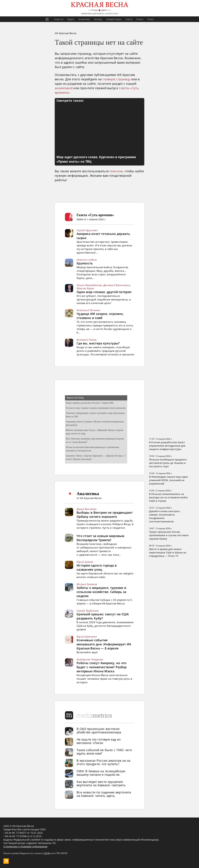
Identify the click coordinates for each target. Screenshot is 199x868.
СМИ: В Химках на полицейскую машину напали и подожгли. (101, 773)
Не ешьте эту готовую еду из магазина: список (99, 741)
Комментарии (114, 19)
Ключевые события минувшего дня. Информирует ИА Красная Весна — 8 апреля (104, 644)
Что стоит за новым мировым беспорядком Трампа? (101, 538)
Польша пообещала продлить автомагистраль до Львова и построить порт (168, 463)
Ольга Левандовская (89, 285)
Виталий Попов (86, 340)
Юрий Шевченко (87, 636)
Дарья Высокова (86, 509)
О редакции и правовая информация (25, 846)
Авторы (98, 19)
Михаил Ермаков (87, 584)
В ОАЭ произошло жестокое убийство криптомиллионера (99, 730)
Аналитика (84, 19)
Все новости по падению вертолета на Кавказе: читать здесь (104, 794)
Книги (140, 19)
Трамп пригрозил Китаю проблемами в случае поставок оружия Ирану (169, 535)
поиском (116, 171)
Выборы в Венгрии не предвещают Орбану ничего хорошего (105, 515)
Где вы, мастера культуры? (98, 343)
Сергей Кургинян (87, 230)
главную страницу (117, 79)
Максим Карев (85, 288)
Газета (129, 19)
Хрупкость (85, 263)
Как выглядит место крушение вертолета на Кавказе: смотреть (101, 783)
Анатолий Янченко (88, 310)
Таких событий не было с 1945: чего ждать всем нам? (104, 752)
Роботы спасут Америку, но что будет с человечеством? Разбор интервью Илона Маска (102, 667)
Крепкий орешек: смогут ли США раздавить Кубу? (103, 616)
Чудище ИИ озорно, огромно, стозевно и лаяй (100, 316)
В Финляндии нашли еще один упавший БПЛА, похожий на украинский (168, 480)
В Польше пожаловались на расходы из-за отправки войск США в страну (168, 497)
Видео (71, 19)
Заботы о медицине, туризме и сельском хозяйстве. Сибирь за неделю (101, 592)
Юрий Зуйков (85, 562)
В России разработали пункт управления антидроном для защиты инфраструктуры (167, 446)
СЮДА (47, 853)
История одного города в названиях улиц (97, 567)
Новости (59, 19)
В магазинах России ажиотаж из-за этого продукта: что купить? (104, 762)
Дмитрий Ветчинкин (117, 285)
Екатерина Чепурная (90, 659)
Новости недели (87, 260)
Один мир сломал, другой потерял (104, 292)
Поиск (150, 19)
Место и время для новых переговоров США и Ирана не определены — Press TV (168, 553)
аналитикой (64, 88)
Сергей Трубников (88, 611)
